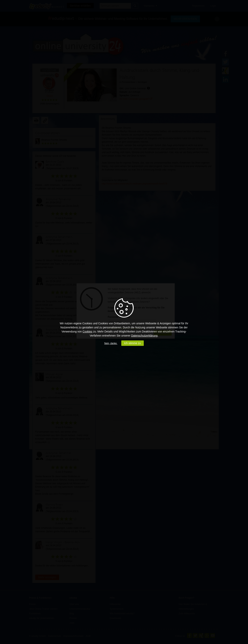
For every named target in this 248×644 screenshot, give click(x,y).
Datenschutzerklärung (144, 336)
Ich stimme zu (133, 343)
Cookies (87, 332)
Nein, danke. (111, 343)
